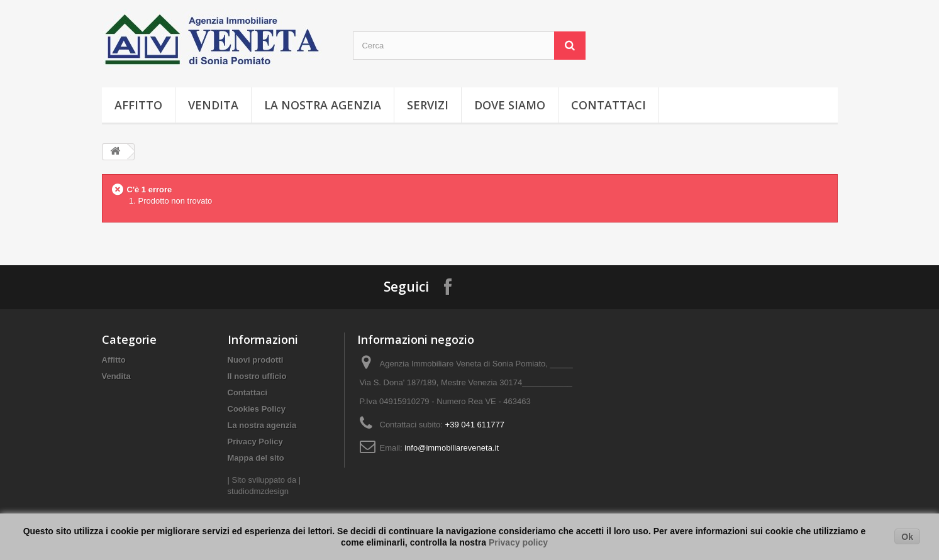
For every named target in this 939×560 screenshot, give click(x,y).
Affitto (138, 105)
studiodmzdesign (258, 491)
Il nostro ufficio (257, 376)
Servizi (428, 105)
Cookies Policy (257, 409)
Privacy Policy (255, 442)
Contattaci (608, 105)
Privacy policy (518, 542)
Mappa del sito (256, 458)
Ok (907, 537)
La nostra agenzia (323, 105)
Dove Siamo (510, 105)
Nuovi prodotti (256, 360)
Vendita (213, 105)
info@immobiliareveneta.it (452, 448)
